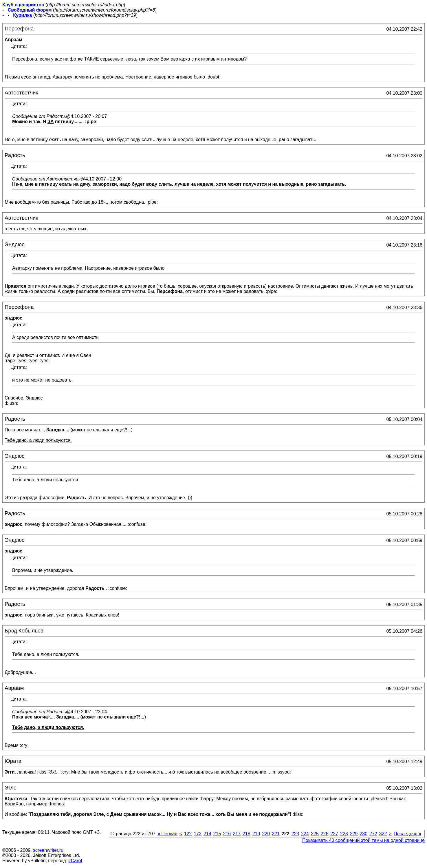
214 (207, 834)
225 (315, 834)
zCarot (75, 861)
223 (295, 834)
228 (344, 834)
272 (373, 834)
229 (354, 834)
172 (198, 834)
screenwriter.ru (48, 850)
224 (305, 834)
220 (266, 834)
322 (383, 834)
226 (325, 834)
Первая (167, 834)
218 (247, 834)
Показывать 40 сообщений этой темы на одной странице (363, 840)
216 (227, 834)
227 (334, 834)
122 (188, 834)
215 (217, 834)
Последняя (407, 834)
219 (256, 834)
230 (363, 834)
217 (237, 834)
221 (276, 834)
